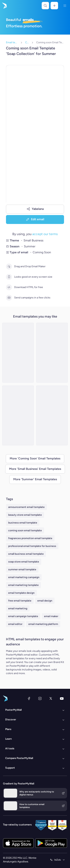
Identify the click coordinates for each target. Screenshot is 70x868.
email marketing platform (43, 624)
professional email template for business (32, 546)
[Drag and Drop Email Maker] (9, 266)
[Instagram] (40, 698)
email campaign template (23, 616)
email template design (21, 593)
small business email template (26, 554)
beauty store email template (25, 515)
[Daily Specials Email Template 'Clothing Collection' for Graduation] (18, 415)
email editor (15, 624)
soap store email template (24, 562)
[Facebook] (29, 698)
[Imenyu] (65, 6)
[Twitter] (51, 698)
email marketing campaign (24, 577)
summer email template (22, 569)
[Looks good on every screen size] (9, 277)
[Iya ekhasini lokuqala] (4, 6)
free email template (20, 601)
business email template (23, 523)
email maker (51, 616)
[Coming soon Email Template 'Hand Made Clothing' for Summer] (52, 353)
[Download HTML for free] (9, 287)
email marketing (18, 608)
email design (45, 601)
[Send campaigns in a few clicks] (9, 298)
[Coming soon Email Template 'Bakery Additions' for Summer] (52, 415)
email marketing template (23, 585)
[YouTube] (62, 698)
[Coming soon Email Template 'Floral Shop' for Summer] (18, 353)
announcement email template (26, 507)
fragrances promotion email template (30, 538)
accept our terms (45, 234)
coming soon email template (25, 530)
